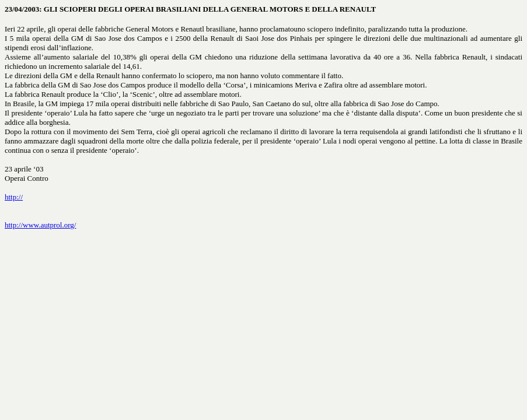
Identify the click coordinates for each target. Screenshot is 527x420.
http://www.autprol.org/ (40, 225)
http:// (14, 197)
